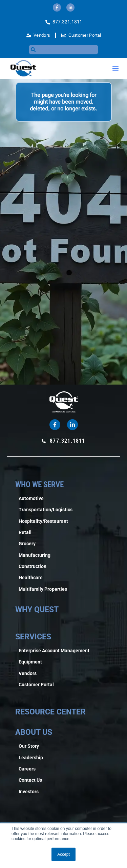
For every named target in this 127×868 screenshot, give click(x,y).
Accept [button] (63, 854)
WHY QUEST (37, 610)
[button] (115, 68)
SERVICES (33, 637)
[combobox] (64, 50)
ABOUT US (34, 732)
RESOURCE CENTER (50, 712)
